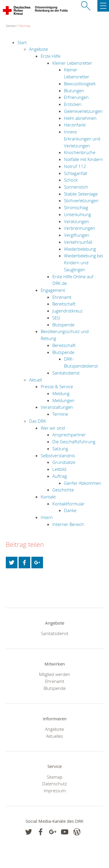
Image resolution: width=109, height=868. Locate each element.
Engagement (53, 290)
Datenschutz (54, 784)
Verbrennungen (79, 228)
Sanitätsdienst (66, 373)
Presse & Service (57, 386)
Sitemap (25, 26)
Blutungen (74, 91)
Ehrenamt (62, 297)
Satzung (60, 449)
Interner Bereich (68, 524)
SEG (56, 318)
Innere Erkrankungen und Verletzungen (82, 139)
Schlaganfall (75, 173)
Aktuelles (54, 736)
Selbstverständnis (58, 455)
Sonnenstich (76, 187)
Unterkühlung (77, 214)
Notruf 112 (75, 166)
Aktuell (35, 380)
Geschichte (63, 490)
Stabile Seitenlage (81, 194)
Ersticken (73, 104)
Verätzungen (76, 221)
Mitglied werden (54, 674)
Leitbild (59, 469)
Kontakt (48, 497)
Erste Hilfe (51, 56)
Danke (70, 510)
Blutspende (63, 325)
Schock (71, 180)
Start (22, 42)
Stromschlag (76, 207)
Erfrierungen (76, 97)
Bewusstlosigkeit (80, 84)
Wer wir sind (53, 428)
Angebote (39, 49)
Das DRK (38, 421)
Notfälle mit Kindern (83, 159)
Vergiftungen (77, 235)
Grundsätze (64, 462)
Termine (60, 414)
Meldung (61, 393)
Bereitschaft (64, 304)
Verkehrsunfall (78, 242)
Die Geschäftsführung (74, 442)
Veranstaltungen (57, 407)
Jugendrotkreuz (67, 311)
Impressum (55, 791)
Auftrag (60, 476)
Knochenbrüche (80, 152)
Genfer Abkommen (83, 483)
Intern (47, 517)
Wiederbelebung (80, 249)
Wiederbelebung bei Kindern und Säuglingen (83, 262)
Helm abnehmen (80, 118)
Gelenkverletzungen (83, 111)
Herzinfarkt (75, 125)
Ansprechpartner (69, 435)
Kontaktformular (68, 504)
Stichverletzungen (81, 200)
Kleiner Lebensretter (72, 63)
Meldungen (63, 400)
